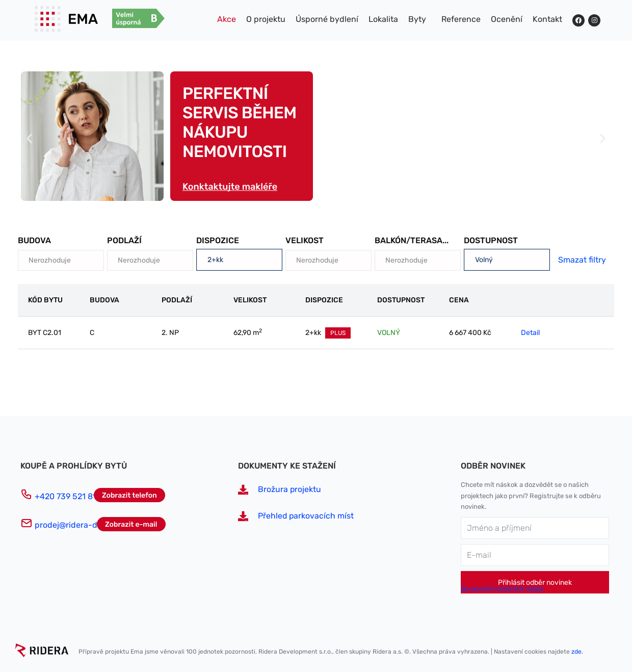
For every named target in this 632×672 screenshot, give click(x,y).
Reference (461, 19)
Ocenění (507, 19)
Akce (227, 19)
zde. (577, 652)
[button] (29, 138)
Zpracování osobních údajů (502, 589)
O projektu (266, 19)
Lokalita (383, 19)
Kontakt (547, 19)
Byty (417, 19)
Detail (530, 333)
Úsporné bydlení (327, 19)
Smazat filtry (582, 260)
